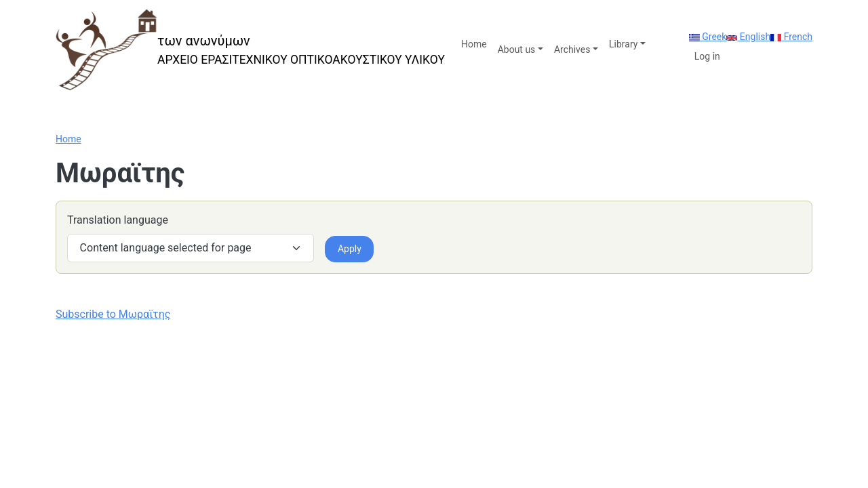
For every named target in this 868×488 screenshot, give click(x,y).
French (791, 37)
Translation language (118, 220)
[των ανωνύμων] (250, 50)
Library (623, 44)
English (748, 37)
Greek (708, 37)
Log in (707, 56)
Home (474, 44)
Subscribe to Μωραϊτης (113, 314)
